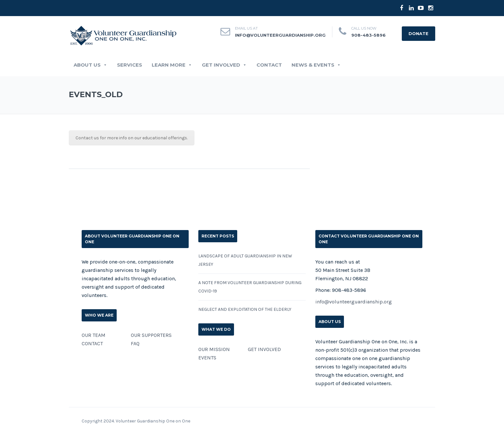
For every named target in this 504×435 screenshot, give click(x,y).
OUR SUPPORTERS (151, 335)
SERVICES (130, 65)
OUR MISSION (214, 349)
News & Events (316, 65)
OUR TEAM (94, 335)
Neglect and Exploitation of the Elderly (245, 309)
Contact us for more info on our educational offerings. (132, 138)
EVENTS (207, 358)
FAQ (135, 343)
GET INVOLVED (224, 65)
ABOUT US (90, 65)
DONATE (419, 33)
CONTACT (269, 65)
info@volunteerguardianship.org (280, 35)
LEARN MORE (172, 65)
